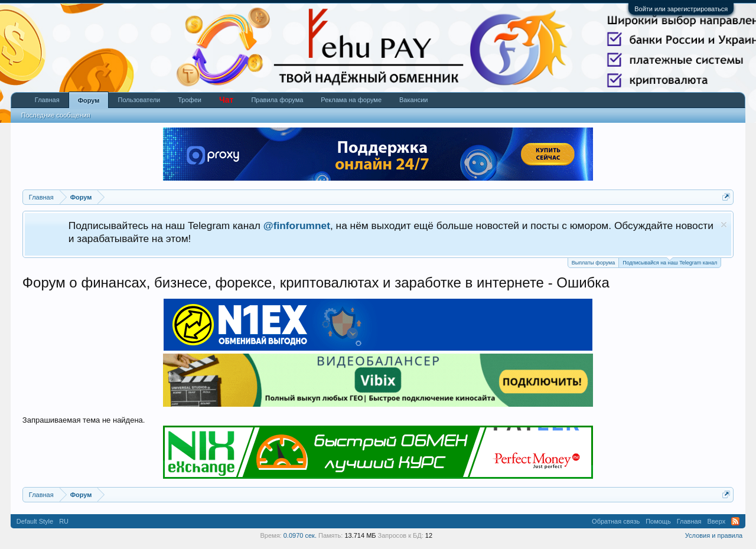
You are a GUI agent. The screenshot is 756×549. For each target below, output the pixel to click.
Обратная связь (616, 521)
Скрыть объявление (724, 225)
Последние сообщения (56, 115)
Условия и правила (714, 535)
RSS (735, 521)
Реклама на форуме (351, 100)
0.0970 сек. (300, 535)
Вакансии (414, 100)
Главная (47, 100)
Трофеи (190, 100)
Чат (226, 100)
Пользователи (139, 100)
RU (64, 521)
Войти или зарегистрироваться (681, 9)
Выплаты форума (593, 263)
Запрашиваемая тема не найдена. (84, 420)
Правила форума (277, 100)
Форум (89, 100)
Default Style (35, 521)
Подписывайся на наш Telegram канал (670, 262)
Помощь (658, 521)
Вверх (717, 521)
